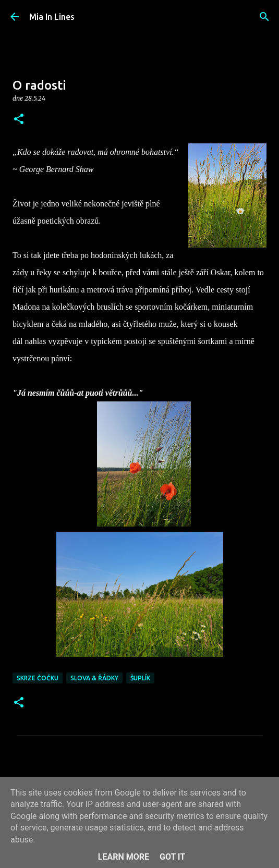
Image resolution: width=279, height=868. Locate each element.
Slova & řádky (94, 678)
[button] (19, 120)
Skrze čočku (38, 678)
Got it (172, 857)
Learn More (124, 857)
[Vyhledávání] (264, 17)
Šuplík (140, 678)
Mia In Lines (52, 17)
